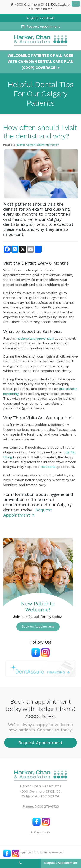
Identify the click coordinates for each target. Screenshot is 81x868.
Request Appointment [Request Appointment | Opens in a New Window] (42, 27)
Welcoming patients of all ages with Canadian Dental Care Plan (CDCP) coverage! (40, 62)
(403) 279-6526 (42, 18)
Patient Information (47, 145)
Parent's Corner (25, 145)
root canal (48, 467)
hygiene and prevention (35, 338)
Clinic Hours (42, 832)
